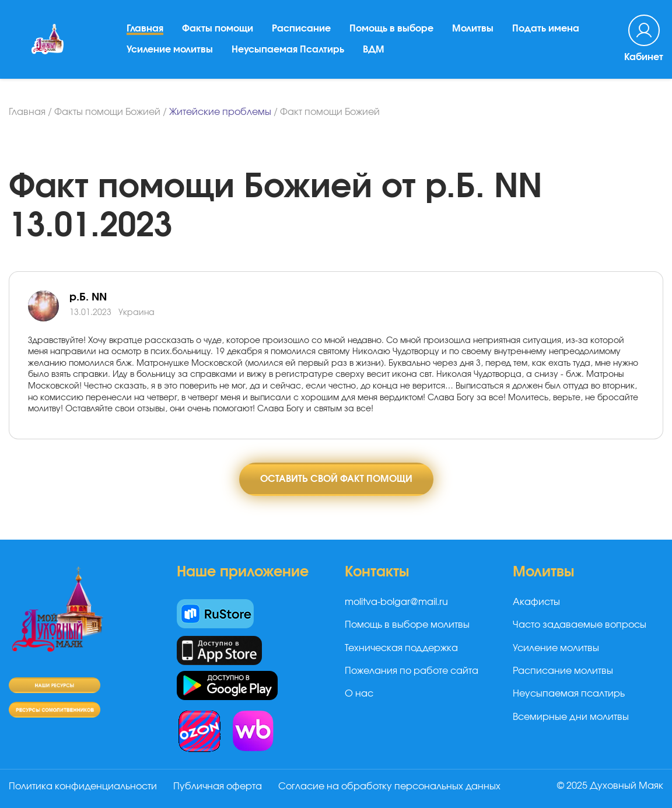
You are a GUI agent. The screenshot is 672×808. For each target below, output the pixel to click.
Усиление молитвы (170, 50)
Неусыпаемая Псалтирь (288, 50)
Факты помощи (218, 29)
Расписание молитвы (563, 671)
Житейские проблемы (220, 112)
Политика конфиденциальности (83, 786)
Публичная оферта (218, 786)
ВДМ (374, 50)
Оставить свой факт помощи (336, 479)
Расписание (301, 29)
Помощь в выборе (391, 29)
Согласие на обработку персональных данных (389, 786)
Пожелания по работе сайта (412, 671)
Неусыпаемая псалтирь (569, 694)
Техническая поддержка (401, 648)
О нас (359, 694)
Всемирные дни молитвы (571, 717)
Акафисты (536, 602)
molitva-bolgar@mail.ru (396, 602)
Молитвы (473, 29)
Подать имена (546, 29)
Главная (145, 29)
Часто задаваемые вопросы (580, 625)
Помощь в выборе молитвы (407, 625)
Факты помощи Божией (107, 112)
